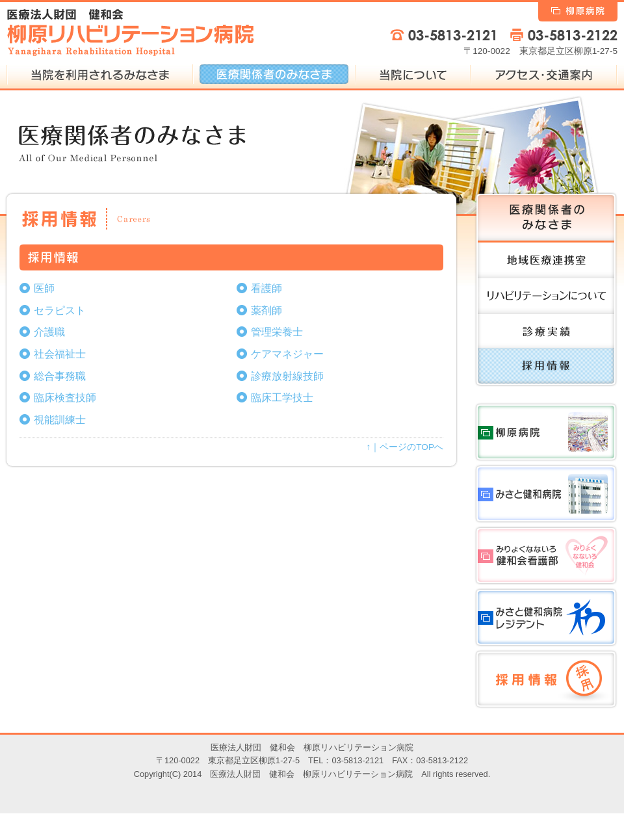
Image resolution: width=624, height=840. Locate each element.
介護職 (49, 332)
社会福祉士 (60, 354)
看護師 (266, 288)
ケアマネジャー (287, 354)
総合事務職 (60, 376)
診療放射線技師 (287, 376)
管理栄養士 (277, 332)
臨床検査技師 (65, 398)
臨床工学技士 (282, 398)
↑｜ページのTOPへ (405, 447)
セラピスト (60, 310)
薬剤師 (266, 310)
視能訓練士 (60, 420)
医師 (44, 288)
